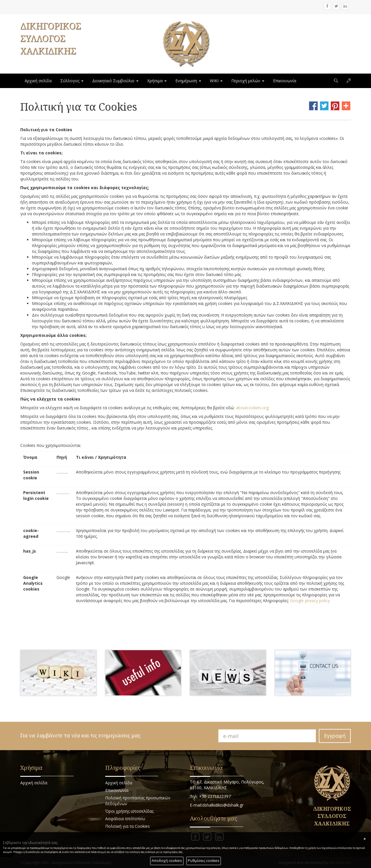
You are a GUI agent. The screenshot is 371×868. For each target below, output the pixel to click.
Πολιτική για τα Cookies (128, 826)
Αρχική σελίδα (38, 81)
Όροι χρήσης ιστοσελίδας (129, 811)
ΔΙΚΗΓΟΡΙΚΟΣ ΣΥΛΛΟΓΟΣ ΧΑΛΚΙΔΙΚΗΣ (51, 38)
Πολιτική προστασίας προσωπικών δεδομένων (138, 801)
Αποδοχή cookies (167, 861)
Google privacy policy (310, 601)
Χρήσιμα (157, 81)
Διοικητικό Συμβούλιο (115, 81)
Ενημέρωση (188, 81)
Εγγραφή (335, 736)
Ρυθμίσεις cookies (204, 861)
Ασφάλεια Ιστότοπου (125, 819)
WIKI (216, 81)
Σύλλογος (72, 81)
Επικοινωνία (285, 81)
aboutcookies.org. (253, 408)
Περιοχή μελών (248, 81)
